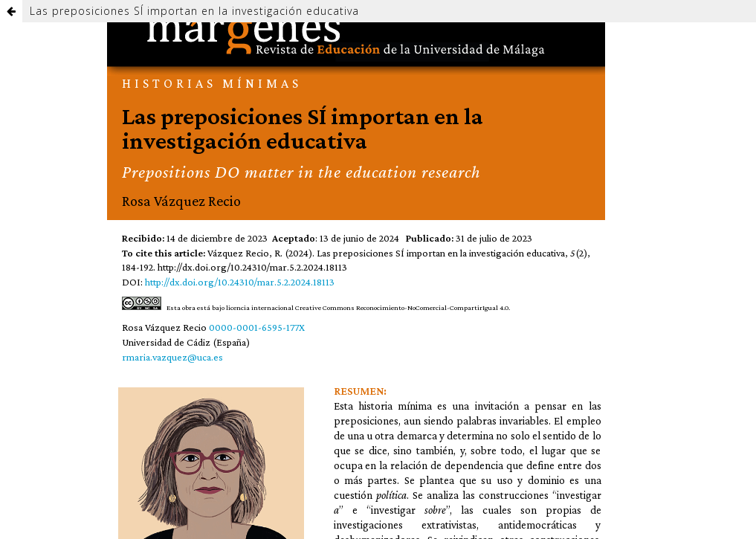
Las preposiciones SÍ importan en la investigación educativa (194, 11)
